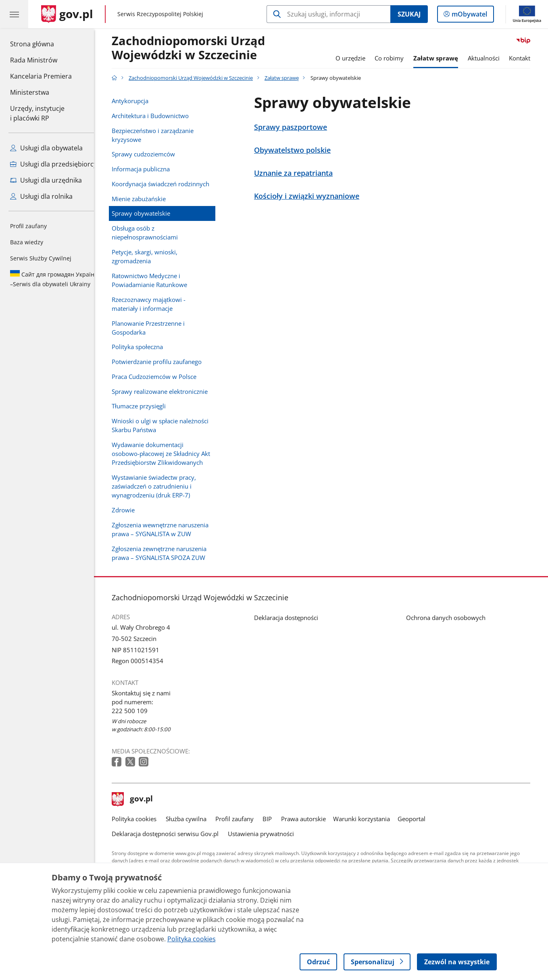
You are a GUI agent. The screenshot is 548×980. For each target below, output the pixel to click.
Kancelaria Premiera (41, 76)
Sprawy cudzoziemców (151, 154)
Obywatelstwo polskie (299, 150)
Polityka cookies (141, 819)
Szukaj (409, 14)
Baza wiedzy (27, 242)
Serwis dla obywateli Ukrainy (54, 279)
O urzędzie (357, 58)
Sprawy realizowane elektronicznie (167, 391)
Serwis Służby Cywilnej (41, 258)
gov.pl (140, 799)
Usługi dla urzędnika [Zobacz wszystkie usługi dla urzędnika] (46, 180)
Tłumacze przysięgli (146, 406)
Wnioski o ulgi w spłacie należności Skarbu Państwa (167, 425)
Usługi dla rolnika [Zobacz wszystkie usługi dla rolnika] (41, 196)
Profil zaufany (28, 226)
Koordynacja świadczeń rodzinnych (168, 184)
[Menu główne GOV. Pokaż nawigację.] (14, 14)
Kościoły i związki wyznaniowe (314, 196)
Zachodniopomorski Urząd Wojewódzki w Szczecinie (196, 48)
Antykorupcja (137, 101)
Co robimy (396, 58)
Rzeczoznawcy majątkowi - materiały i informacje (156, 304)
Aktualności (491, 58)
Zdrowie (130, 510)
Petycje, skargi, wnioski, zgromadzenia (152, 256)
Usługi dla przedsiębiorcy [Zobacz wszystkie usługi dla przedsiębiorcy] (53, 164)
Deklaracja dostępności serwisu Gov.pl (172, 834)
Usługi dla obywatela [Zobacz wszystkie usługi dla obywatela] (46, 148)
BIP (274, 819)
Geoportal (418, 819)
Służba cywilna (193, 819)
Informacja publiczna (148, 169)
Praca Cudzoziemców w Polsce (161, 377)
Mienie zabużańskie (146, 199)
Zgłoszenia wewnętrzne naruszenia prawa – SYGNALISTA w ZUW (167, 529)
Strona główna (41, 44)
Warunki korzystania (369, 819)
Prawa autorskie (310, 819)
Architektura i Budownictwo (157, 116)
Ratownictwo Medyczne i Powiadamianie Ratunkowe (157, 280)
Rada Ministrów (34, 60)
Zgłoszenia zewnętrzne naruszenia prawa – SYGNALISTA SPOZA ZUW (166, 553)
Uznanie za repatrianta (300, 173)
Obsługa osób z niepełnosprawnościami (152, 233)
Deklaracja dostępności (293, 618)
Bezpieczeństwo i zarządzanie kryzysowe (160, 135)
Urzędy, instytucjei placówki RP (37, 113)
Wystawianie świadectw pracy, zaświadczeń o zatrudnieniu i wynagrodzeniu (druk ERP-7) (161, 486)
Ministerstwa (30, 92)
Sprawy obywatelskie (148, 213)
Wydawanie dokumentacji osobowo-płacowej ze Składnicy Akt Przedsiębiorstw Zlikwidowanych (168, 454)
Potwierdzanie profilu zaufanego (164, 362)
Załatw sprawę (443, 58)
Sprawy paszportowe (297, 127)
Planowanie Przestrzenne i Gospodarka (155, 328)
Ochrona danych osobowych (453, 618)
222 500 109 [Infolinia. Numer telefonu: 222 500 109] (137, 711)
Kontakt (526, 58)
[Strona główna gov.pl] (67, 14)
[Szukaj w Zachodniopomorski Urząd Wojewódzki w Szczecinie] (328, 14)
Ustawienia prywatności (268, 834)
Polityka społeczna (145, 347)
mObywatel (469, 16)
